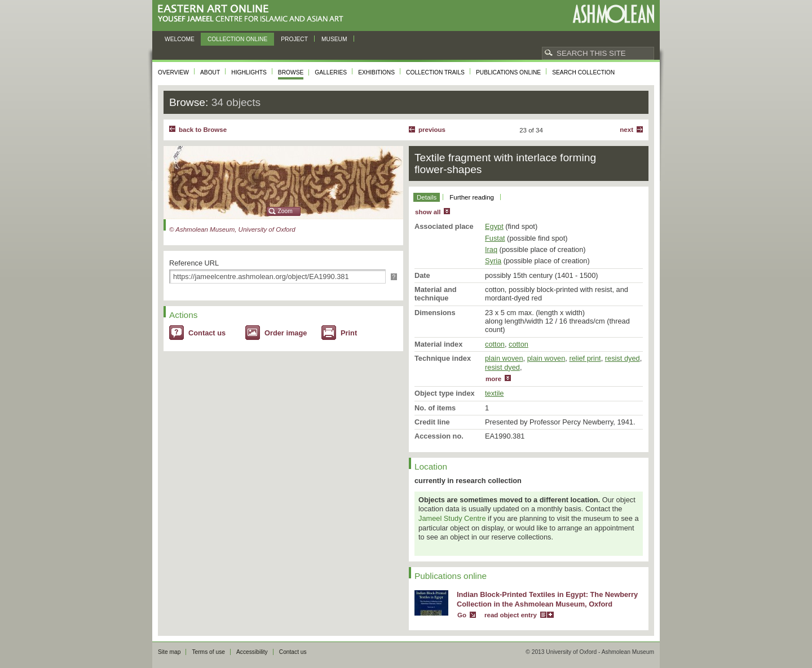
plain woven (504, 358)
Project (294, 39)
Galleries (331, 72)
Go (462, 615)
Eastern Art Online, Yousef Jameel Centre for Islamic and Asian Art (253, 14)
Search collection (583, 72)
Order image (286, 333)
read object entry (511, 615)
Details (427, 197)
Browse (291, 72)
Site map (169, 652)
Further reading (472, 197)
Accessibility (252, 652)
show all (428, 212)
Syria (493, 261)
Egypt (494, 226)
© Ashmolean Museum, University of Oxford (232, 229)
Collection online (237, 39)
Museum (334, 39)
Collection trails (435, 72)
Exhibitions (376, 72)
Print (349, 333)
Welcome (180, 39)
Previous (432, 130)
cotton (495, 344)
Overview (173, 72)
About (210, 72)
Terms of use (208, 652)
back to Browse (203, 130)
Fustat (495, 238)
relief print (585, 358)
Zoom (285, 211)
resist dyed (623, 358)
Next (626, 130)
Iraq (491, 249)
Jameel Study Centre (452, 518)
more (493, 379)
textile (494, 393)
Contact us (207, 333)
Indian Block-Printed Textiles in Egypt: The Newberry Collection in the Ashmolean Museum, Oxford (547, 599)
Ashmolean (613, 14)
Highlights (249, 72)
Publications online (508, 72)
